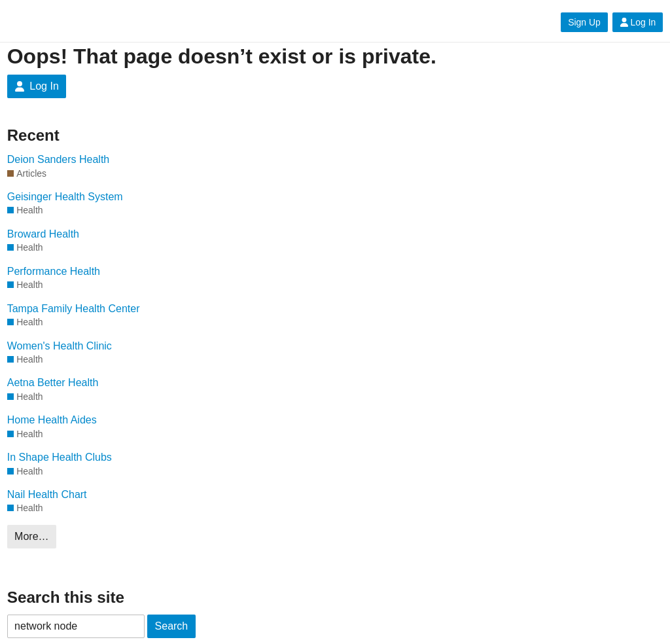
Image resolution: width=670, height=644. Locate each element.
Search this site (66, 597)
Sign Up (584, 22)
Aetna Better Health (53, 383)
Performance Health (54, 271)
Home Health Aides (52, 420)
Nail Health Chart (47, 494)
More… (31, 536)
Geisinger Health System (65, 197)
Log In (638, 22)
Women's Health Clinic (60, 346)
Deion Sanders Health (59, 159)
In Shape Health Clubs (60, 457)
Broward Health (43, 234)
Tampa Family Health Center (74, 309)
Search (172, 626)
